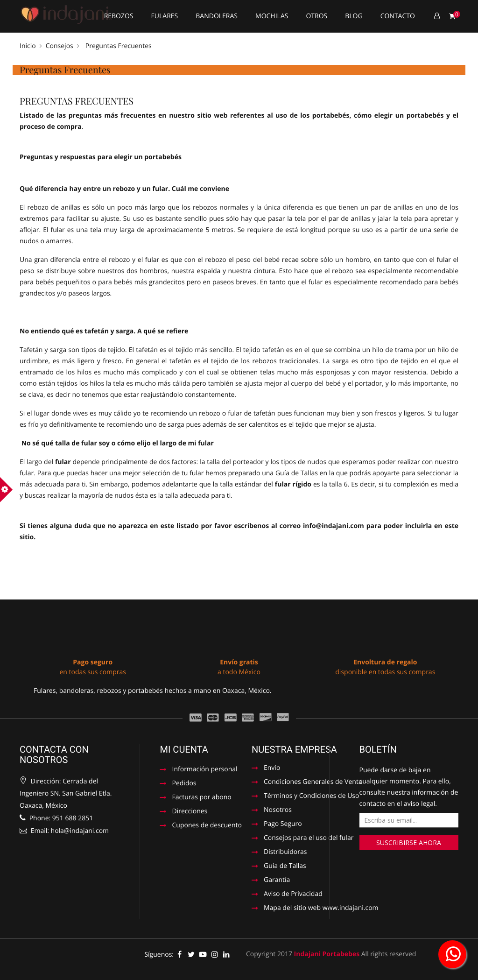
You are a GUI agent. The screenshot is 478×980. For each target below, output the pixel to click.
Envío (272, 768)
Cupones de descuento (202, 826)
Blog (354, 16)
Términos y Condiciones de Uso (308, 797)
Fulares (165, 16)
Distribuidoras (285, 853)
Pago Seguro (283, 825)
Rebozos (119, 16)
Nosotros (278, 811)
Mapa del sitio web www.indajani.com (315, 909)
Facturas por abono (202, 798)
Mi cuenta (184, 749)
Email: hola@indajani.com (64, 831)
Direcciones (190, 812)
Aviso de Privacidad (293, 895)
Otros (316, 16)
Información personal (202, 770)
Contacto (398, 16)
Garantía (277, 881)
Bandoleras (217, 16)
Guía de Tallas (297, 473)
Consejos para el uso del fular (308, 839)
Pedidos (184, 784)
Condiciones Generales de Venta (308, 783)
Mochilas (272, 16)
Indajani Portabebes (327, 954)
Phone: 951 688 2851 (56, 818)
